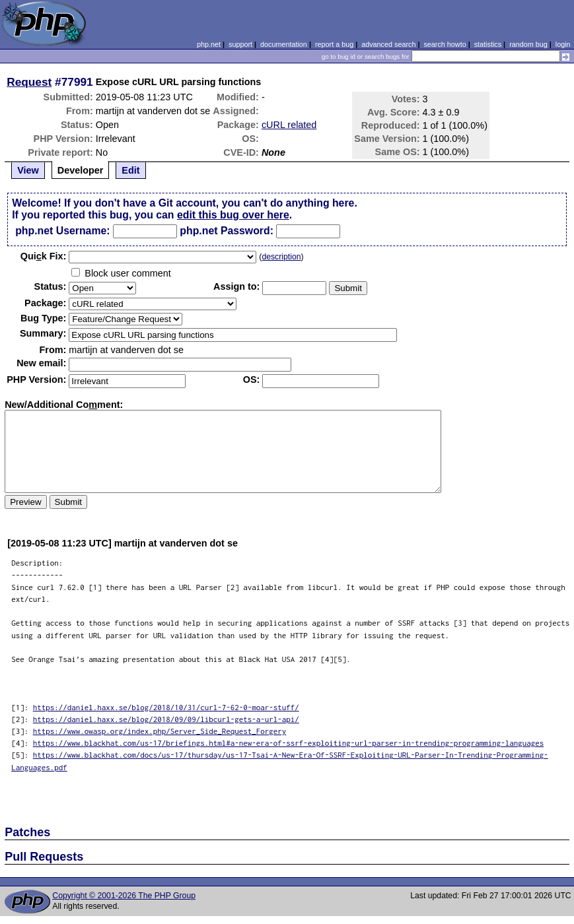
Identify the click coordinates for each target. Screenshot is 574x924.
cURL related (289, 125)
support (240, 44)
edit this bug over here (233, 215)
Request (29, 82)
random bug (528, 44)
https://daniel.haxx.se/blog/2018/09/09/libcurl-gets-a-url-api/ (166, 719)
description (281, 257)
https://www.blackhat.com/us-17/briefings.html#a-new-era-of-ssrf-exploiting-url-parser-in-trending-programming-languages (289, 743)
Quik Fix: (44, 256)
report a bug (334, 44)
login (563, 44)
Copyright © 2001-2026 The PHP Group (124, 896)
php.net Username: (62, 231)
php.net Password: (227, 231)
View (28, 170)
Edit (130, 170)
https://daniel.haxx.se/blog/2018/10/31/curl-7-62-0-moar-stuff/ (166, 707)
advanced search (388, 44)
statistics (488, 44)
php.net (209, 44)
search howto (445, 44)
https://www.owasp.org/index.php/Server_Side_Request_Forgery (160, 731)
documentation (284, 44)
